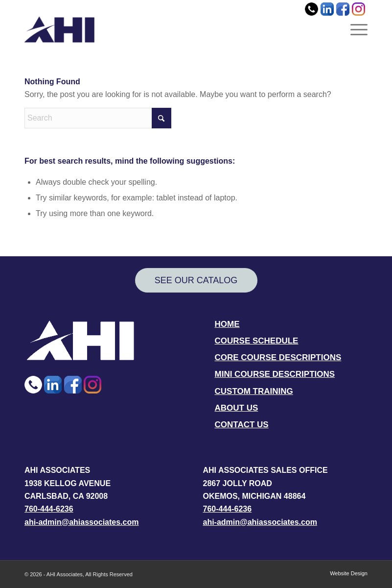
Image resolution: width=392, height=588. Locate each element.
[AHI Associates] (59, 29)
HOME (227, 324)
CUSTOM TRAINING (254, 391)
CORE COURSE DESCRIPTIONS (278, 357)
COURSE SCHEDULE (257, 341)
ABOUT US (237, 408)
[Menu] (357, 29)
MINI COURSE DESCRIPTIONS (275, 374)
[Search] (98, 118)
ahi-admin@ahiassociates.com (81, 522)
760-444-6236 (49, 509)
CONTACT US (242, 425)
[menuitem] (357, 29)
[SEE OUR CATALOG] (196, 281)
